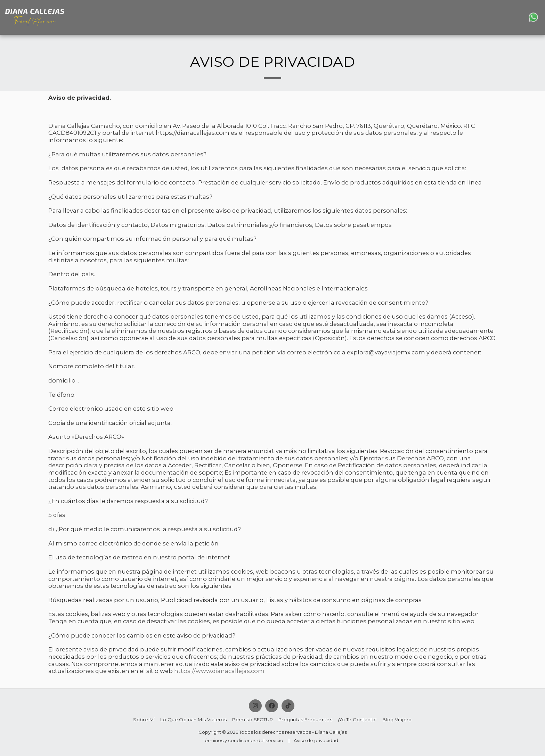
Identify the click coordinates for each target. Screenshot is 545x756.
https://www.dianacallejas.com (219, 671)
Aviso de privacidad (316, 740)
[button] (509, 17)
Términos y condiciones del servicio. (243, 740)
